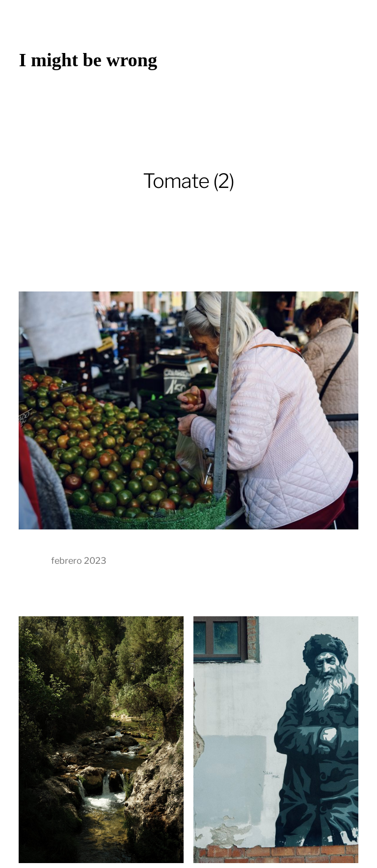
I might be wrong (88, 60)
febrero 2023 (79, 561)
